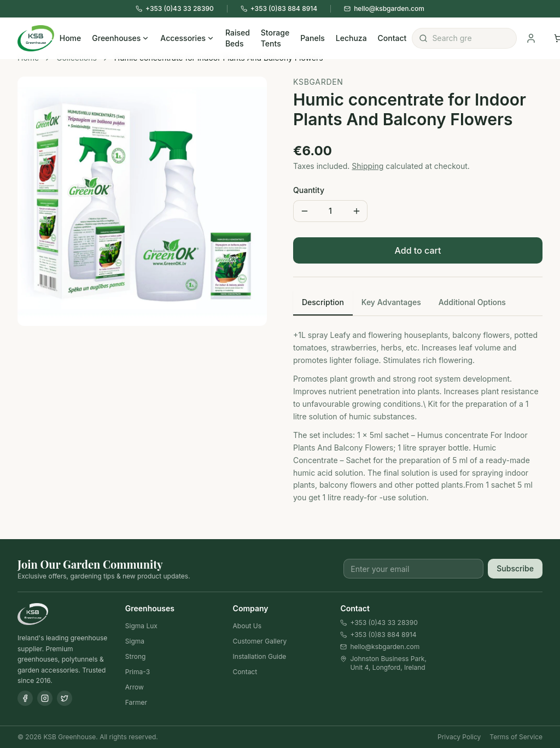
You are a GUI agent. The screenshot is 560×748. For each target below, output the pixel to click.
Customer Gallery (260, 641)
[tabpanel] (418, 412)
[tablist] (418, 303)
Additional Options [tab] (472, 302)
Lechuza (351, 38)
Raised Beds (238, 38)
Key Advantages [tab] (391, 302)
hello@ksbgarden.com (380, 647)
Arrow (135, 687)
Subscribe (515, 568)
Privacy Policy (459, 737)
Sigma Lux (141, 626)
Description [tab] (323, 302)
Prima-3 (138, 672)
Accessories (187, 38)
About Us (247, 626)
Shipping (367, 166)
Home (71, 38)
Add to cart (418, 250)
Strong (136, 656)
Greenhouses (121, 38)
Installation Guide (260, 656)
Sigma (135, 641)
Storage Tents (275, 38)
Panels (313, 38)
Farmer (136, 702)
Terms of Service (516, 737)
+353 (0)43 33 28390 (379, 623)
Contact (392, 38)
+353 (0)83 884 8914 (378, 635)
